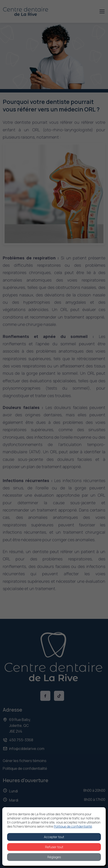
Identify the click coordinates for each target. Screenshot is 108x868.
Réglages (54, 857)
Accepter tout (54, 837)
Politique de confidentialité (73, 826)
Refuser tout (54, 847)
